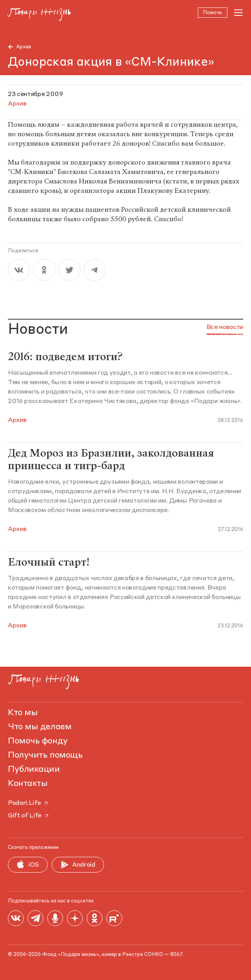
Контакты (28, 784)
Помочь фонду (38, 741)
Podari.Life (28, 803)
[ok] (44, 271)
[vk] (19, 271)
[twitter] (69, 271)
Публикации (34, 769)
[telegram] (95, 271)
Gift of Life (29, 816)
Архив (24, 47)
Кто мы (23, 713)
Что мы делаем (40, 727)
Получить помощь (45, 755)
